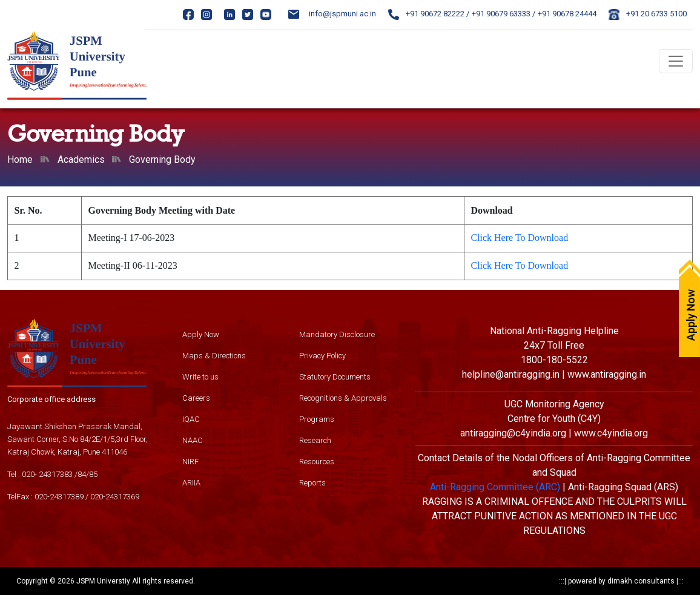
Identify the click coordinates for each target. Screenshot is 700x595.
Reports (312, 483)
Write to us (200, 377)
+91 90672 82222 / (429, 14)
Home (20, 159)
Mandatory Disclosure (337, 334)
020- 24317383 (47, 474)
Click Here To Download (519, 238)
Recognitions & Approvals (343, 398)
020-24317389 (59, 497)
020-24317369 (115, 497)
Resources (317, 462)
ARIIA (191, 483)
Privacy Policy (322, 356)
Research (315, 440)
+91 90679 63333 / (504, 14)
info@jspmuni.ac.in (332, 14)
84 (82, 474)
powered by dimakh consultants (621, 581)
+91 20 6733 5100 (648, 14)
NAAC (193, 440)
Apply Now (201, 334)
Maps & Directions (214, 356)
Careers (196, 398)
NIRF (190, 462)
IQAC (191, 419)
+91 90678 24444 (567, 14)
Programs (317, 419)
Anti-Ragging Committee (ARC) (495, 487)
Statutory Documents (335, 377)
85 (93, 474)
